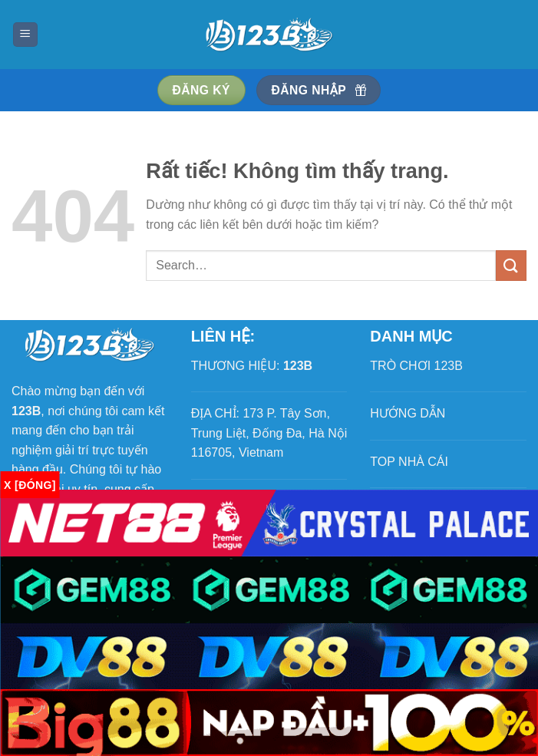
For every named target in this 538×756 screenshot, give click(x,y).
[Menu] (25, 35)
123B (298, 366)
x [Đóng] (30, 485)
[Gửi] (511, 265)
